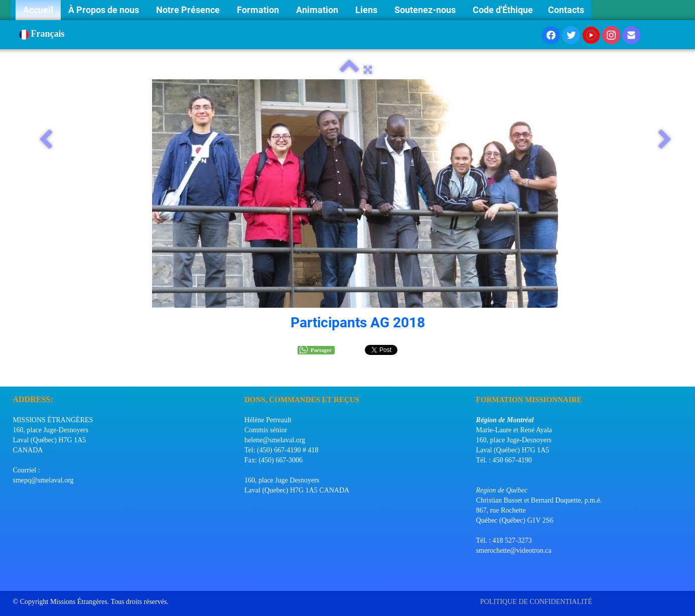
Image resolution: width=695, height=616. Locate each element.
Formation (259, 10)
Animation (318, 10)
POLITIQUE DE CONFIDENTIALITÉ (537, 602)
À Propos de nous (105, 10)
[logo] (17, 374)
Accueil (38, 10)
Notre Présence (189, 10)
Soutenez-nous (426, 10)
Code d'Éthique (503, 10)
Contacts (566, 10)
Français (43, 34)
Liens (367, 10)
